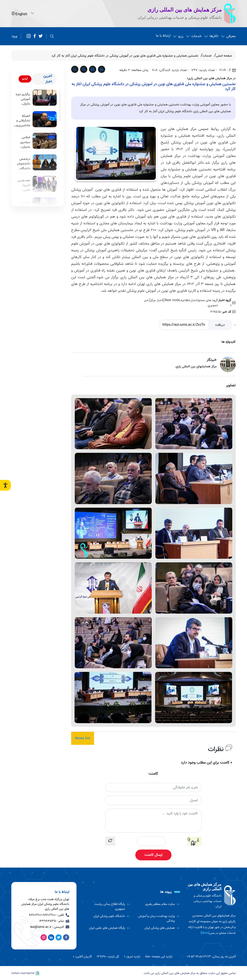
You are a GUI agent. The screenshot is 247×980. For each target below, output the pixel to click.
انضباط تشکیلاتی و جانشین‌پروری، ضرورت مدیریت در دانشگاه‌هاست (21, 121)
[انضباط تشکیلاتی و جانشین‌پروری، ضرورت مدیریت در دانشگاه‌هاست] (45, 119)
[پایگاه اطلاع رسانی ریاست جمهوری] (107, 906)
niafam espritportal (25, 973)
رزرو (178, 36)
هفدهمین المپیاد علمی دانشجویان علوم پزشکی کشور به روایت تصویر (24, 186)
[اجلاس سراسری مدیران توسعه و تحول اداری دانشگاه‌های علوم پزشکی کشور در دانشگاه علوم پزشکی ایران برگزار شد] (45, 141)
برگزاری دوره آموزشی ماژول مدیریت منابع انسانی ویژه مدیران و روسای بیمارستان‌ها (23, 99)
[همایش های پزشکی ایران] (157, 928)
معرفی (228, 36)
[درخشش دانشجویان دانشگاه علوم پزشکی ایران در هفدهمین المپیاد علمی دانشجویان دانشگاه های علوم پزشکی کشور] (45, 163)
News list (83, 738)
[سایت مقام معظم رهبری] (157, 904)
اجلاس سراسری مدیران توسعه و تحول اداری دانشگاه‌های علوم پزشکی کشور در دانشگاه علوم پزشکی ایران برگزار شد (23, 142)
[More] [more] (205, 933)
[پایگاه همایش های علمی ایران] (107, 928)
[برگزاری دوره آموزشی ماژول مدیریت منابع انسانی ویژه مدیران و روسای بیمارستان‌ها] (45, 98)
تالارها (211, 36)
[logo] (212, 896)
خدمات (194, 36)
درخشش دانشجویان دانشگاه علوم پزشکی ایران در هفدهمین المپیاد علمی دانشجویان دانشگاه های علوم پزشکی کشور (24, 164)
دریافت (220, 325)
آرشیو (25, 79)
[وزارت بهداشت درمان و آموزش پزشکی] (157, 918)
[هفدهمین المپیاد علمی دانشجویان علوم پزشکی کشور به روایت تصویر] (45, 185)
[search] (52, 36)
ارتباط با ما (163, 36)
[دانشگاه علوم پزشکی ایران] (107, 916)
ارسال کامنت (153, 855)
